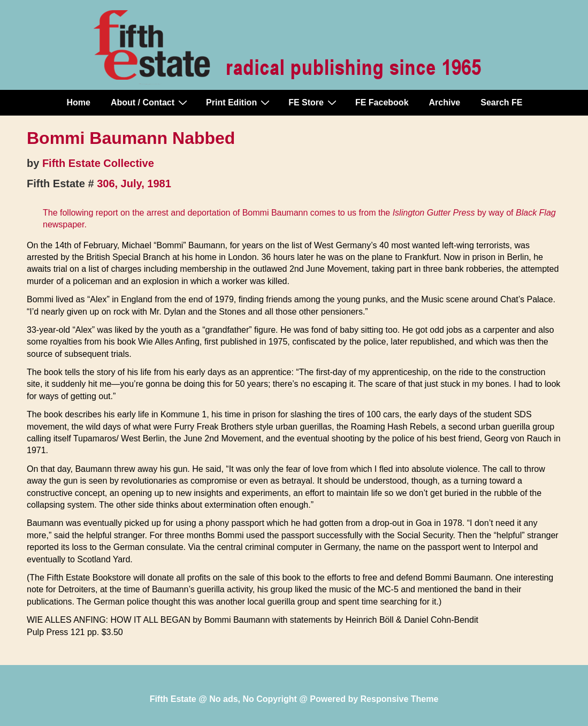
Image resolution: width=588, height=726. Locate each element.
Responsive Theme (400, 699)
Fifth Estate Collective (98, 163)
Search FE (501, 102)
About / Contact (150, 102)
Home (79, 102)
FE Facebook (382, 102)
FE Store (314, 102)
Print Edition (239, 102)
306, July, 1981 (134, 184)
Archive (445, 102)
